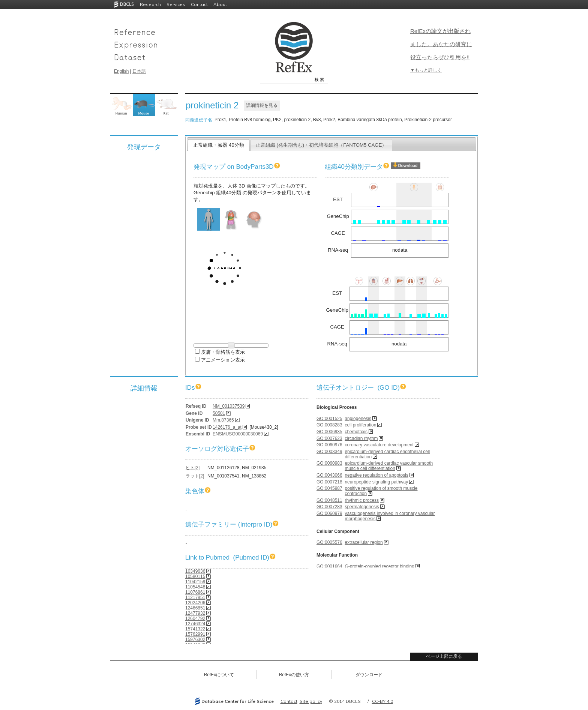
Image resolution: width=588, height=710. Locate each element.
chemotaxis (356, 432)
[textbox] (286, 80)
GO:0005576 (329, 542)
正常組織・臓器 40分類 (218, 145)
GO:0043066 (329, 475)
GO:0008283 (329, 425)
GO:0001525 (329, 419)
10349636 (195, 571)
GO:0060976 (329, 445)
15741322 (195, 629)
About (220, 4)
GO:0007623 (329, 438)
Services (176, 4)
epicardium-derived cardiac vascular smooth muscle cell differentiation (389, 466)
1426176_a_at (227, 427)
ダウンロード (369, 675)
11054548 (195, 587)
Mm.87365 (223, 420)
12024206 (195, 603)
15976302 (195, 639)
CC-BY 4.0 (382, 701)
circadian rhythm (361, 438)
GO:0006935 (329, 432)
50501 (219, 413)
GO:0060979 (329, 513)
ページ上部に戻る (444, 656)
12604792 (195, 618)
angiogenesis (358, 419)
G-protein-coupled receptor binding (379, 566)
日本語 (139, 71)
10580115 (195, 576)
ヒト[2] (193, 468)
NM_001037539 (229, 406)
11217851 (195, 597)
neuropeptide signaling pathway (376, 482)
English (121, 71)
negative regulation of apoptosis (376, 475)
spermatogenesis (362, 507)
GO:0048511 (329, 500)
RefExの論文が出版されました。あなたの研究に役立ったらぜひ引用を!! (441, 44)
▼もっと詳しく (426, 70)
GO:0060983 (329, 463)
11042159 (195, 582)
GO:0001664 (329, 566)
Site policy (311, 701)
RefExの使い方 (294, 675)
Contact (199, 4)
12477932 (195, 613)
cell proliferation (360, 425)
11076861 (195, 592)
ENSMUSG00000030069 (238, 434)
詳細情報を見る (262, 105)
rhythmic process (362, 500)
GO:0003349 (329, 452)
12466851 (195, 608)
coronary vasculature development (379, 445)
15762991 (195, 634)
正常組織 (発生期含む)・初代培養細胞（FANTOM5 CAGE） (321, 145)
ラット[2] (195, 476)
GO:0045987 (329, 488)
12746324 (195, 624)
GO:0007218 (329, 482)
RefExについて (219, 675)
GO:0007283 (329, 507)
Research (150, 4)
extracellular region (364, 542)
